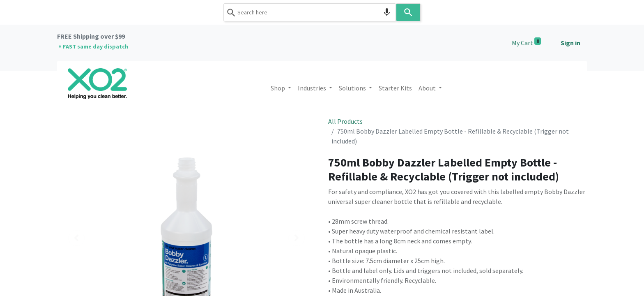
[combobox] (310, 12)
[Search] (408, 12)
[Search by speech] (387, 12)
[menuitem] (395, 88)
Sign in (570, 43)
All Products (345, 121)
